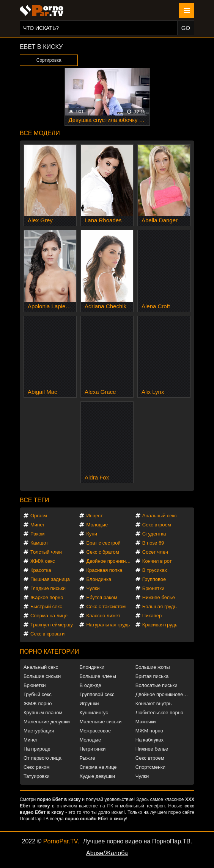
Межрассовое (95, 731)
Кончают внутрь (154, 703)
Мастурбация (39, 731)
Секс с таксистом (106, 607)
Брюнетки (153, 588)
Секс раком (37, 767)
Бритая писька (152, 676)
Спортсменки (150, 767)
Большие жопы (153, 667)
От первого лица (42, 758)
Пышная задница (50, 579)
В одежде (90, 685)
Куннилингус (94, 713)
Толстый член (46, 552)
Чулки (93, 588)
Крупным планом (43, 713)
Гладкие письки (48, 588)
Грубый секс (38, 694)
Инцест (94, 516)
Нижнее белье (159, 597)
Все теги (34, 500)
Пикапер (152, 616)
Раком (37, 534)
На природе (37, 749)
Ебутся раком (102, 597)
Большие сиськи (42, 676)
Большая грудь (159, 607)
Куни (92, 534)
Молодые (97, 525)
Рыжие (87, 758)
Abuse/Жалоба (107, 853)
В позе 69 (153, 543)
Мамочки (146, 722)
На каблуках (149, 740)
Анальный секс (160, 516)
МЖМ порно (149, 731)
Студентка (154, 534)
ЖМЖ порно (38, 703)
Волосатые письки (157, 685)
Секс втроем (157, 525)
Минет (38, 525)
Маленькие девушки (47, 722)
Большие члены (98, 676)
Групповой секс (97, 694)
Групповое (154, 579)
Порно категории (49, 652)
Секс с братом (102, 552)
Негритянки (92, 749)
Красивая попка (104, 570)
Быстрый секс (46, 607)
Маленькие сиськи (100, 722)
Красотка (41, 570)
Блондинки (92, 667)
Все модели (40, 133)
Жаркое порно (47, 597)
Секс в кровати (47, 634)
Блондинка (99, 579)
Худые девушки (97, 776)
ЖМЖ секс (43, 561)
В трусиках (155, 570)
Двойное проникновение (110, 561)
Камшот (39, 543)
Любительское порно (159, 713)
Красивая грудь (160, 625)
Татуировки (36, 776)
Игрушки (89, 703)
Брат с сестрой (103, 543)
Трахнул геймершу (52, 625)
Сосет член (155, 552)
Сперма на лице (49, 616)
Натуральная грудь (108, 625)
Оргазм (39, 516)
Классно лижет (103, 616)
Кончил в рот (157, 561)
